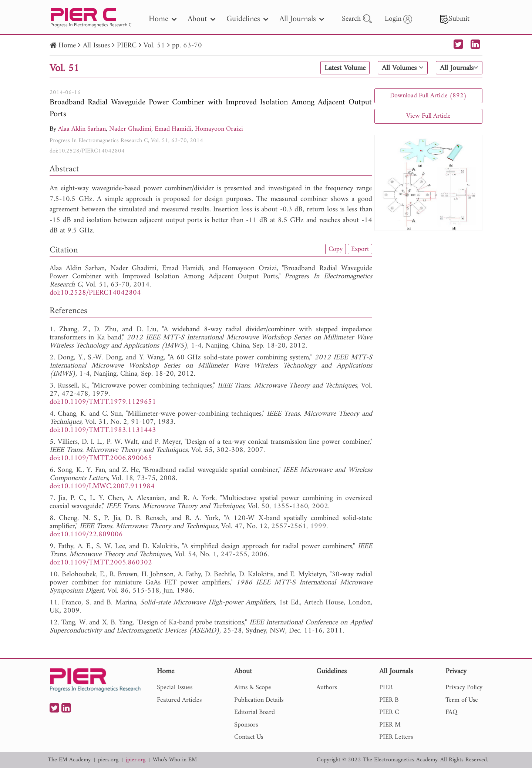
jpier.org (136, 760)
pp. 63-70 (187, 46)
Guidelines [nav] (247, 19)
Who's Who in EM (175, 760)
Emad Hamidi (173, 129)
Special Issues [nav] (175, 687)
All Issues (96, 46)
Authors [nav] (327, 687)
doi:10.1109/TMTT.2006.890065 (101, 458)
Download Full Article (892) (428, 96)
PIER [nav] (386, 687)
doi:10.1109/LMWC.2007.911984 (102, 487)
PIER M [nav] (390, 725)
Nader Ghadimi (130, 129)
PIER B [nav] (389, 700)
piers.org (108, 760)
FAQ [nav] (451, 712)
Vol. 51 (154, 46)
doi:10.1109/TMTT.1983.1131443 (103, 430)
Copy (336, 249)
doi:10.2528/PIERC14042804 (87, 151)
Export (360, 249)
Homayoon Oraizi (219, 129)
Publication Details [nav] (259, 700)
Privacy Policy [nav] (464, 687)
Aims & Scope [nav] (253, 687)
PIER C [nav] (389, 712)
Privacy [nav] (456, 672)
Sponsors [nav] (246, 725)
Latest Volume (345, 68)
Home (67, 46)
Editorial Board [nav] (255, 712)
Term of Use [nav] (462, 700)
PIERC (127, 46)
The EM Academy (69, 760)
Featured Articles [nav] (179, 700)
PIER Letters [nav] (396, 737)
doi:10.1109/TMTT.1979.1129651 (103, 402)
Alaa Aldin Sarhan (82, 129)
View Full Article (428, 116)
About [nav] (201, 19)
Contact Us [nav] (249, 737)
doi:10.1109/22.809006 (86, 535)
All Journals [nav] (302, 19)
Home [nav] (163, 19)
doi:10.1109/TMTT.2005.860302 (101, 563)
